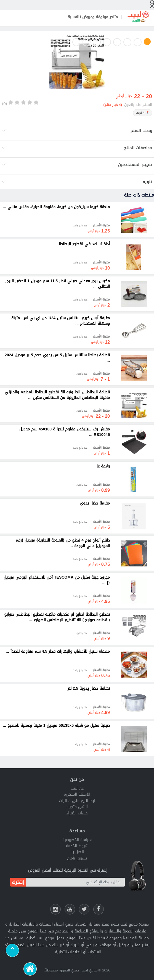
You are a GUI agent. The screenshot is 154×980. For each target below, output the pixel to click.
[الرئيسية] (30, 969)
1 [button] (147, 42)
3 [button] (127, 42)
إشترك (18, 882)
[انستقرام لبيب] (55, 909)
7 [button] (87, 42)
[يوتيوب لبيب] (70, 909)
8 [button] (76, 42)
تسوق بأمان (77, 858)
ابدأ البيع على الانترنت (77, 801)
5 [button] (107, 42)
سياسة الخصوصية (77, 840)
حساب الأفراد (77, 813)
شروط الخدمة (77, 846)
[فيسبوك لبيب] (99, 909)
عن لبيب (77, 788)
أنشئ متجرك (77, 807)
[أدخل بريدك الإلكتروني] (75, 882)
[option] (77, 62)
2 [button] (138, 42)
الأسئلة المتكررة (77, 794)
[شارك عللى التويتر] (84, 909)
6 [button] (97, 42)
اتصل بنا (77, 852)
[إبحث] (152, 4)
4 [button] (117, 42)
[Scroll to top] (12, 950)
